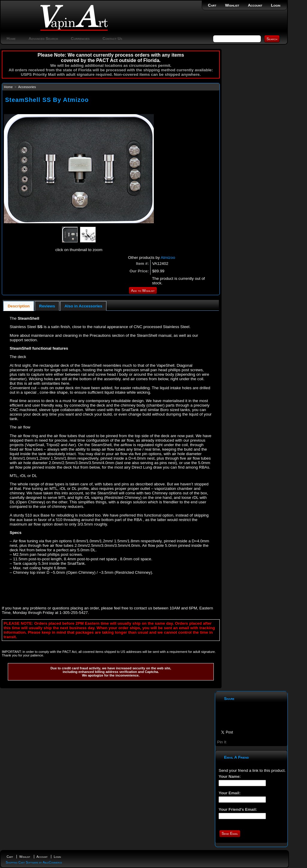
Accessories (27, 87)
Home (11, 39)
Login (276, 5)
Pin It (222, 742)
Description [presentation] (19, 306)
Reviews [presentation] (47, 306)
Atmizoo (168, 258)
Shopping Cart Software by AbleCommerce (34, 862)
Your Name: (230, 776)
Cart (212, 5)
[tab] (19, 306)
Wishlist (232, 5)
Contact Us (112, 39)
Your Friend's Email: (238, 809)
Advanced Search (43, 39)
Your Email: (230, 793)
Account (255, 5)
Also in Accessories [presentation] (83, 306)
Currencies (80, 39)
